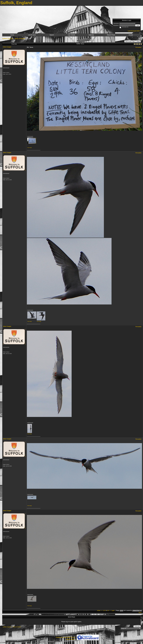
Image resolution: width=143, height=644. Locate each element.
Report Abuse (70, 639)
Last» (113, 611)
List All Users (32, 35)
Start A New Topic (130, 41)
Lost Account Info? (134, 31)
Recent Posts (111, 35)
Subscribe (137, 626)
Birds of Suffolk (20, 39)
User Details (71, 35)
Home (12, 35)
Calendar (91, 35)
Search (52, 35)
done (140, 613)
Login (138, 25)
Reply (138, 41)
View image (30, 148)
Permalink (138, 47)
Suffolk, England (8, 39)
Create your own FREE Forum (65, 637)
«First (99, 611)
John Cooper (7, 47)
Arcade (131, 35)
